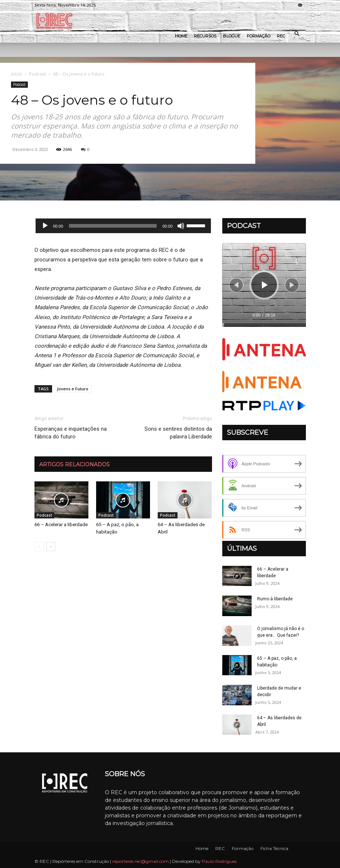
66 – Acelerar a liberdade (61, 525)
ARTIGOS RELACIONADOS (74, 464)
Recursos (205, 36)
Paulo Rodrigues (219, 861)
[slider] (113, 226)
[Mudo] (181, 226)
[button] (297, 34)
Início (17, 74)
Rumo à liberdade (275, 599)
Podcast (37, 74)
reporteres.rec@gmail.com (140, 861)
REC (281, 36)
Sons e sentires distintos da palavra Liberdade (178, 433)
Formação (259, 36)
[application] (123, 226)
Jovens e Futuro (73, 389)
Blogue (232, 36)
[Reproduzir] (45, 226)
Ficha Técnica (274, 848)
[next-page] (51, 547)
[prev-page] (39, 547)
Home (181, 36)
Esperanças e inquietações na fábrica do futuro (71, 433)
